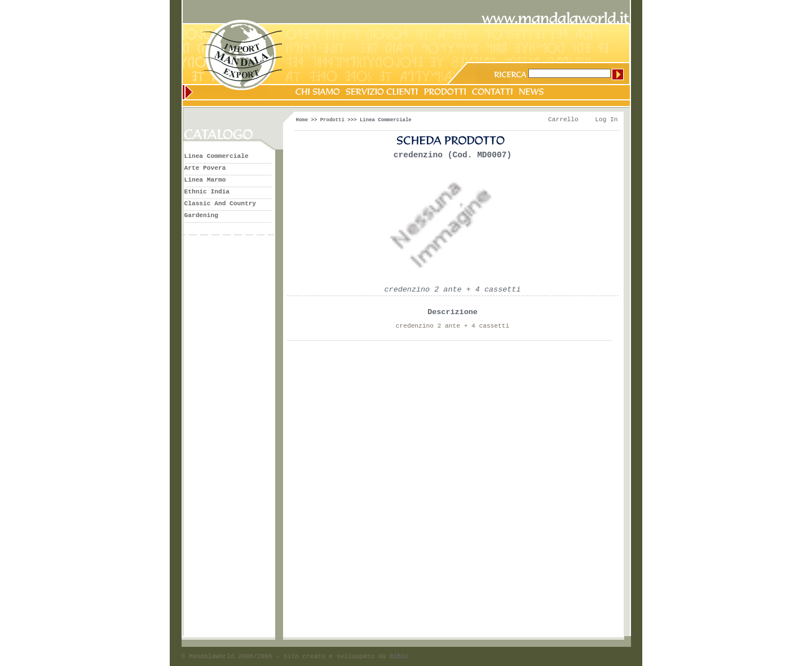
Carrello (563, 120)
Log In (606, 120)
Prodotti (332, 120)
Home (302, 120)
